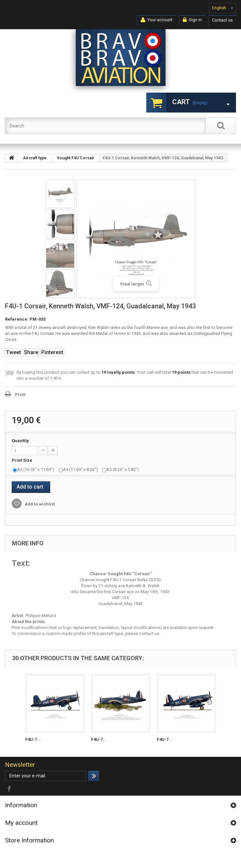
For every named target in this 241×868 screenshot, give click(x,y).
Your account (157, 20)
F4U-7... (33, 739)
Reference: (17, 319)
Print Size (22, 460)
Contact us (222, 20)
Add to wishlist (39, 504)
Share (31, 352)
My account (21, 823)
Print (20, 395)
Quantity (20, 441)
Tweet (13, 352)
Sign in (192, 20)
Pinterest (52, 352)
